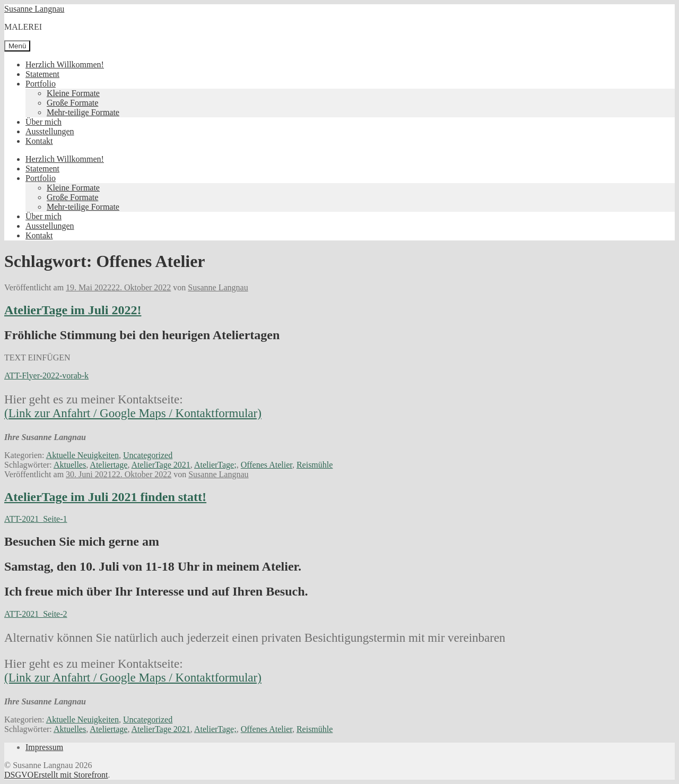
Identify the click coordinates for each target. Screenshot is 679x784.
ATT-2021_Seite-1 (36, 519)
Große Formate (72, 103)
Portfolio (41, 84)
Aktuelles (70, 465)
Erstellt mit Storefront (71, 775)
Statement (42, 74)
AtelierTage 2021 (161, 465)
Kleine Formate (73, 93)
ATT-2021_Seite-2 (36, 614)
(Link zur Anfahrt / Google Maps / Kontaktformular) (133, 413)
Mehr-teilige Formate (83, 112)
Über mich (43, 122)
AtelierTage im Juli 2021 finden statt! (105, 497)
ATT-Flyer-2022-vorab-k (46, 376)
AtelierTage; (215, 465)
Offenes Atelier (267, 465)
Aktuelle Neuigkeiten (82, 455)
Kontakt (39, 141)
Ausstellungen (50, 131)
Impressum (44, 747)
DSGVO (19, 775)
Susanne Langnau (34, 9)
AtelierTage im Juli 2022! (73, 310)
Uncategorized (148, 455)
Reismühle (315, 465)
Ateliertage (108, 465)
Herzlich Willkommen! (65, 64)
